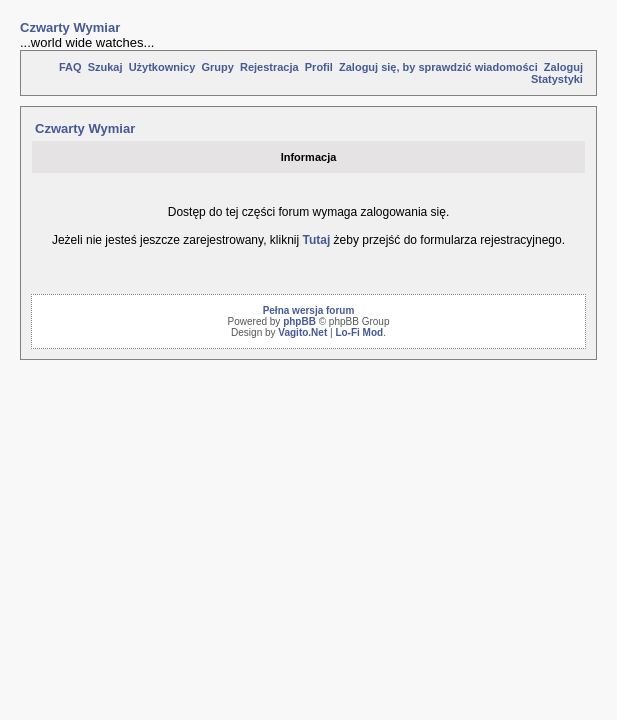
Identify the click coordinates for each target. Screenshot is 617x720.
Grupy (217, 67)
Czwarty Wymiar (70, 27)
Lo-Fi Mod (359, 332)
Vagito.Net (302, 332)
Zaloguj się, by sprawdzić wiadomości (438, 67)
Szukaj (105, 67)
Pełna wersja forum (309, 310)
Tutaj (316, 240)
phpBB (299, 321)
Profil (319, 67)
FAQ (70, 67)
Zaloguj (563, 67)
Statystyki (557, 79)
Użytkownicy (162, 67)
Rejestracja (269, 67)
